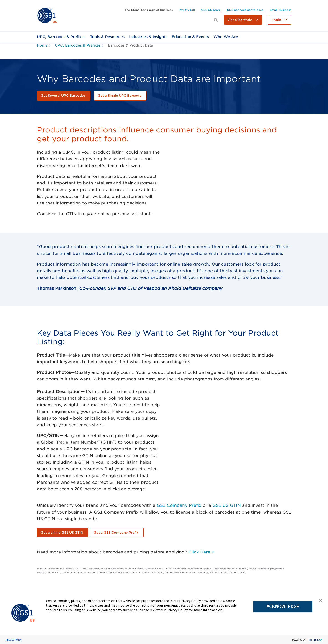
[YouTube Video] (229, 184)
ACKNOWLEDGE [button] (283, 606)
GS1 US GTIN (227, 505)
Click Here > (201, 552)
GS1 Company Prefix (179, 505)
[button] (243, 20)
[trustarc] (315, 640)
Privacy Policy (14, 640)
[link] (47, 15)
